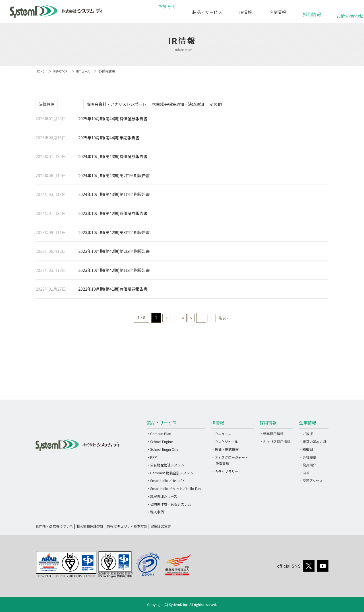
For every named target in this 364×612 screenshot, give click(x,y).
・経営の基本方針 (313, 443)
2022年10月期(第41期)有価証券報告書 (113, 291)
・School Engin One (162, 451)
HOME (40, 71)
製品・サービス (207, 12)
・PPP (152, 459)
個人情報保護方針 (90, 528)
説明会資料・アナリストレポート (131, 105)
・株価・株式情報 (225, 451)
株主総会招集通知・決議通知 (198, 105)
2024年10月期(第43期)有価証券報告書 (113, 158)
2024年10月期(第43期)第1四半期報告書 (114, 196)
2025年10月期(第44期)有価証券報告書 (113, 120)
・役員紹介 (308, 467)
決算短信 (49, 105)
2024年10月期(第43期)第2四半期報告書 (114, 177)
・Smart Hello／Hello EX (166, 482)
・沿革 (304, 474)
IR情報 (246, 12)
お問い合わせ (347, 13)
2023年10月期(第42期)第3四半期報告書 (114, 234)
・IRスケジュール (225, 443)
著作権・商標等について (54, 528)
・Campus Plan (159, 435)
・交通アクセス (311, 482)
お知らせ (167, 12)
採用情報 (312, 11)
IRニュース (87, 71)
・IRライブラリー (225, 473)
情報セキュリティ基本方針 (127, 528)
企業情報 (278, 12)
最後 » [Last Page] (233, 320)
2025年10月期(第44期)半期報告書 (109, 139)
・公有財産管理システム (166, 467)
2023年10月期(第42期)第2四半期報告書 (114, 253)
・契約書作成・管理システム (169, 506)
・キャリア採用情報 (275, 443)
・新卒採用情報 (272, 435)
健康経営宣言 (161, 528)
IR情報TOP (62, 71)
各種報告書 (79, 105)
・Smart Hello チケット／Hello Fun (174, 490)
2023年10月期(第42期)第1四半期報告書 (114, 272)
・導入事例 (155, 513)
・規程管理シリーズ (162, 498)
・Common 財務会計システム (170, 474)
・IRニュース (221, 435)
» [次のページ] (217, 320)
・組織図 (306, 451)
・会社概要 (308, 459)
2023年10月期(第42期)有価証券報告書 (113, 215)
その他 (241, 105)
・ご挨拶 (306, 435)
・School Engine (160, 443)
